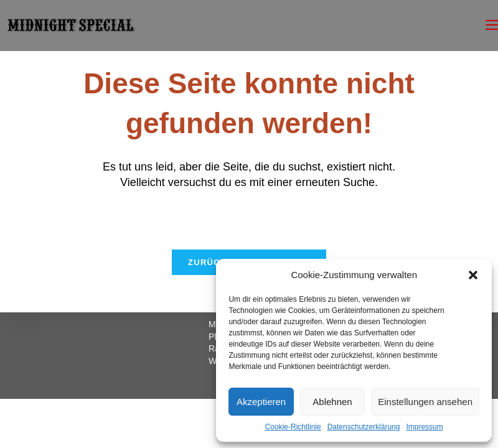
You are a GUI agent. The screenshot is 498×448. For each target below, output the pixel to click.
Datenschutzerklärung (364, 427)
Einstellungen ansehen (425, 402)
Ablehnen (332, 402)
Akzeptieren (261, 402)
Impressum (424, 427)
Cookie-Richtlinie (293, 427)
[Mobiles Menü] (492, 26)
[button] (473, 275)
